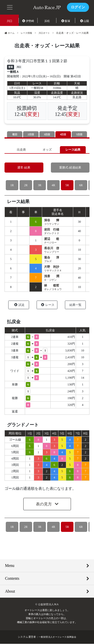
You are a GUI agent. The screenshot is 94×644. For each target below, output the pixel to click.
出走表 (21, 150)
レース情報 (28, 33)
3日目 (47, 134)
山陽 (85, 21)
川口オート (47, 33)
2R (26, 186)
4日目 (63, 134)
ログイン (78, 7)
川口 (10, 21)
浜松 (47, 21)
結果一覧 (75, 305)
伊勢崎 (28, 21)
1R (12, 186)
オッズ (47, 150)
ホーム (10, 33)
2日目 (31, 134)
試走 (19, 305)
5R (67, 186)
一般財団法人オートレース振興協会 (57, 637)
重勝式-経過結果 (70, 168)
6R (81, 186)
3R (39, 186)
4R (53, 186)
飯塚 (66, 21)
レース (48, 305)
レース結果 (73, 150)
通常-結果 (24, 168)
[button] (10, 7)
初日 (15, 134)
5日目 (79, 134)
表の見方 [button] (44, 504)
